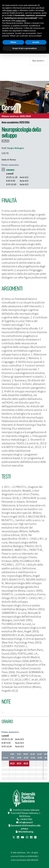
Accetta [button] (36, 42)
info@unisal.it (26, 823)
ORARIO (10, 170)
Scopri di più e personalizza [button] (24, 48)
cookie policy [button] (21, 21)
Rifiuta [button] (13, 42)
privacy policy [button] (12, 10)
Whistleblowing (26, 832)
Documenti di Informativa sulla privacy (26, 827)
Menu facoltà (37, 61)
